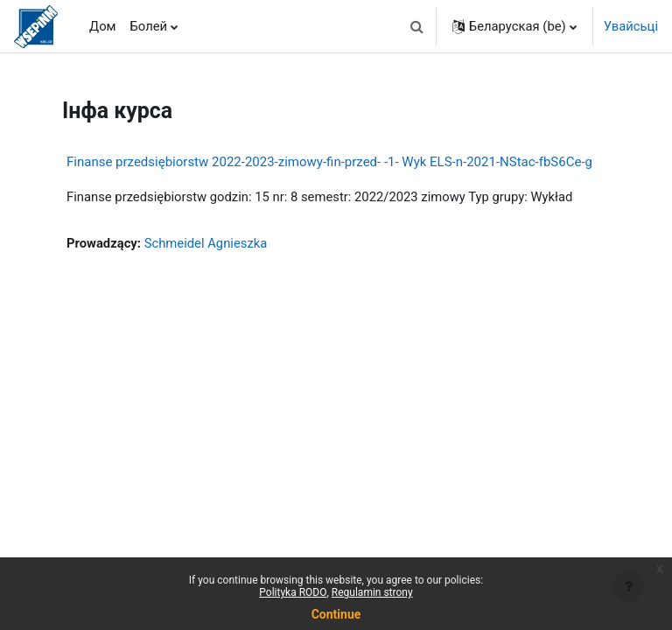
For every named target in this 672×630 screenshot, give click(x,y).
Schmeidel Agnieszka (206, 243)
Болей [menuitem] (149, 26)
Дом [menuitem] (103, 26)
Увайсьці (631, 26)
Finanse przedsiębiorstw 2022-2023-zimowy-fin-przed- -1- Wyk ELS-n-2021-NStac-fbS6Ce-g (329, 162)
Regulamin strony (372, 592)
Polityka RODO (293, 592)
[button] (417, 26)
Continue (336, 614)
